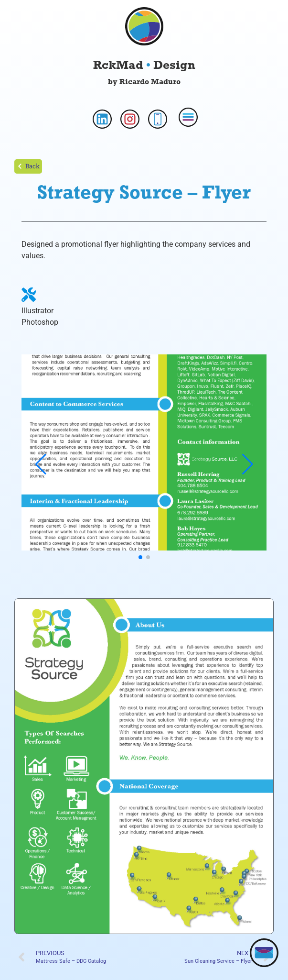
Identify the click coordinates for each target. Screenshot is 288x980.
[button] (140, 557)
